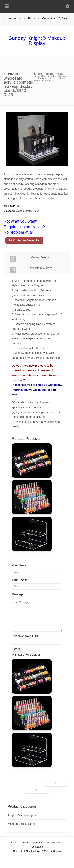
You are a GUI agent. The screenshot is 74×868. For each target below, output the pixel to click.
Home (7, 18)
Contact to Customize (26, 240)
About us (19, 18)
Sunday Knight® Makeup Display (37, 41)
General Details (29, 259)
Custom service (54, 843)
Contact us (49, 18)
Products (34, 18)
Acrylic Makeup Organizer (24, 815)
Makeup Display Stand (27, 211)
